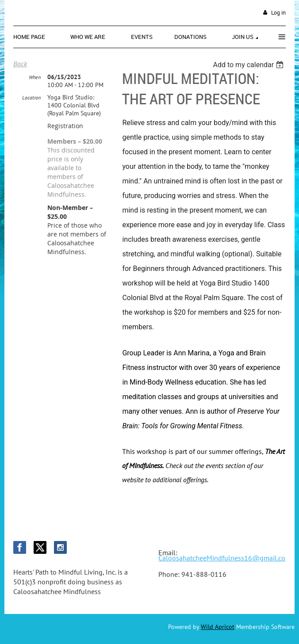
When (35, 77)
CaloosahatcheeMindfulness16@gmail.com (225, 558)
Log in (278, 13)
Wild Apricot (218, 627)
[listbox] (249, 65)
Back (20, 64)
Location (31, 97)
